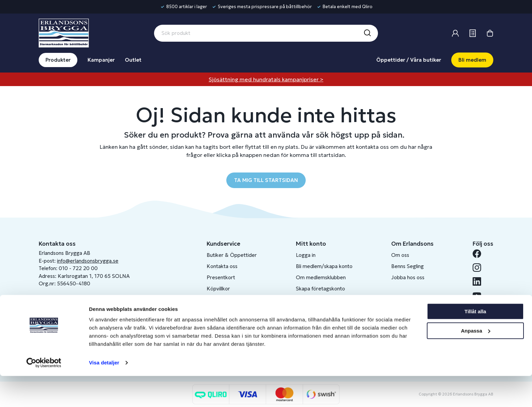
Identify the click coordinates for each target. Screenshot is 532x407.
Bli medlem (472, 60)
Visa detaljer (104, 394)
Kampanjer (101, 60)
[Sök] (367, 33)
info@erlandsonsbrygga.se (88, 261)
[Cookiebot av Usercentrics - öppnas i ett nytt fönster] (44, 394)
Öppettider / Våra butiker (409, 60)
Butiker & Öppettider (232, 255)
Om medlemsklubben (321, 277)
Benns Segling (407, 266)
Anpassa (476, 361)
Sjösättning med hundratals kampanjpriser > (266, 79)
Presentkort (221, 277)
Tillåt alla (475, 342)
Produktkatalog (225, 311)
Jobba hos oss (408, 277)
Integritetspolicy (226, 300)
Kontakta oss (222, 266)
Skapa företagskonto (320, 289)
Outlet (133, 60)
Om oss (400, 255)
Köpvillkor (218, 289)
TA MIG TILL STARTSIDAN (266, 180)
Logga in (306, 255)
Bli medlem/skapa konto (324, 266)
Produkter (58, 60)
